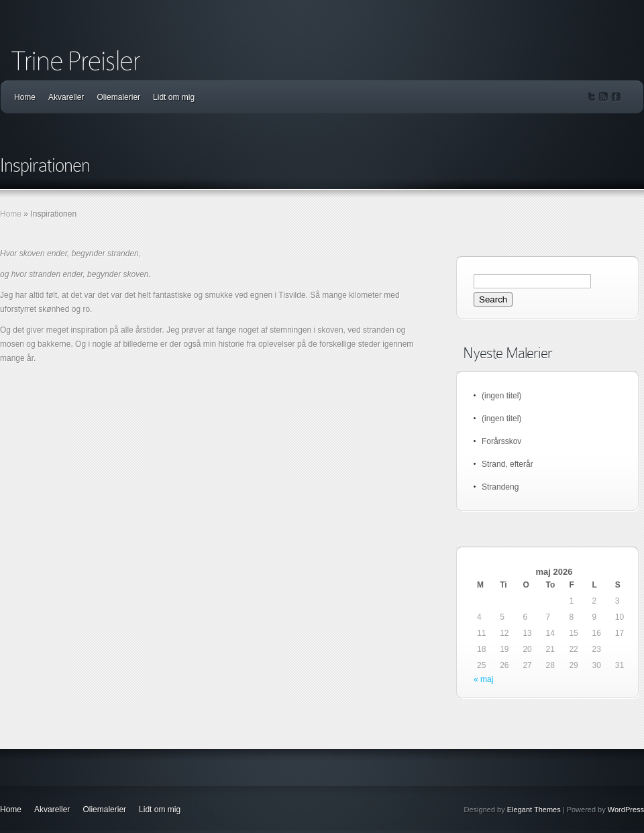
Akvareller (66, 97)
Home (25, 97)
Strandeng (500, 487)
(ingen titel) (501, 396)
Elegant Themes (534, 810)
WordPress (626, 810)
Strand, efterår (507, 464)
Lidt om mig (174, 97)
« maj (483, 679)
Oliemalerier (118, 97)
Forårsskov (501, 441)
